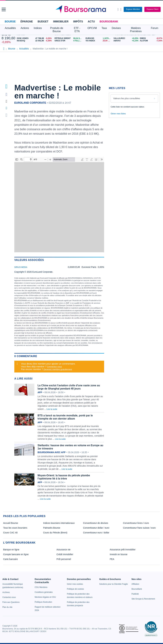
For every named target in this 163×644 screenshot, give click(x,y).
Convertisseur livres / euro (136, 523)
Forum (155, 28)
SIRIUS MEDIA (21, 267)
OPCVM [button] (92, 28)
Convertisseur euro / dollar (96, 533)
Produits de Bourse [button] (57, 30)
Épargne (27, 22)
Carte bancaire (11, 559)
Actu (91, 22)
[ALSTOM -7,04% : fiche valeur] (151, 41)
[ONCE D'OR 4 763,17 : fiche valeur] (69, 41)
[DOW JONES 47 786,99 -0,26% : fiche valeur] (35, 38)
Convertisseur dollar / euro (96, 528)
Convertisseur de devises (96, 523)
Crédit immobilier (65, 554)
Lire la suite (52, 409)
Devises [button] (116, 28)
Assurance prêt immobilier (123, 550)
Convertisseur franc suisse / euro (139, 528)
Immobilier (61, 22)
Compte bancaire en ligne (16, 554)
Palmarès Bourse (52, 528)
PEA (112, 559)
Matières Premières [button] (136, 30)
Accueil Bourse (11, 523)
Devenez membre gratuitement (58, 369)
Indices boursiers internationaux (59, 523)
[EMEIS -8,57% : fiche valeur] (151, 38)
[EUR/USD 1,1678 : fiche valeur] (99, 38)
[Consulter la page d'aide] (121, 9)
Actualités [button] (10, 28)
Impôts (78, 22)
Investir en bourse (119, 554)
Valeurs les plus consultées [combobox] (127, 98)
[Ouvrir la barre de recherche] (118, 9)
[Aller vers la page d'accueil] (82, 9)
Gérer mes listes (118, 114)
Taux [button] (104, 28)
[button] (4, 9)
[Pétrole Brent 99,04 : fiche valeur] (69, 38)
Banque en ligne (11, 550)
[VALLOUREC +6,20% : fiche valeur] (126, 38)
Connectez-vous (54, 367)
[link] (6, 592)
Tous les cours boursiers (15, 528)
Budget (43, 22)
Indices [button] (38, 28)
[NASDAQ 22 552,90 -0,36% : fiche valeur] (35, 41)
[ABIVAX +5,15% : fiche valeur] (126, 41)
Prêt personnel (64, 559)
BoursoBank (109, 22)
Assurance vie (64, 550)
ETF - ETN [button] (77, 30)
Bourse (10, 22)
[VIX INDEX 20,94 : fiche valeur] (99, 41)
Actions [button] (25, 28)
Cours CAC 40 (10, 533)
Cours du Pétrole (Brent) (55, 533)
